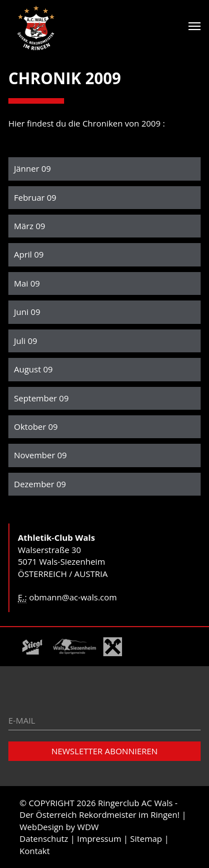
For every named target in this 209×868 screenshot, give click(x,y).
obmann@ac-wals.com (73, 597)
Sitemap (146, 838)
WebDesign (42, 827)
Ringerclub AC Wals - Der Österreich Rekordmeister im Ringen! (99, 809)
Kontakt (35, 851)
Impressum (99, 838)
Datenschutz (44, 838)
